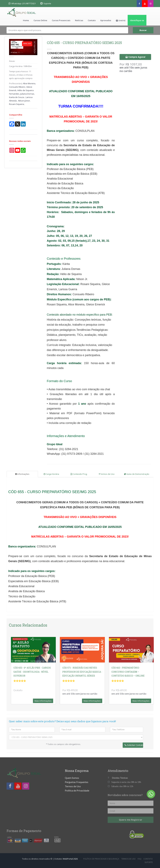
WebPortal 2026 (70, 859)
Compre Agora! (135, 57)
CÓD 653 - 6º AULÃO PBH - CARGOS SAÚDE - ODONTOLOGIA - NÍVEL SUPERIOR (32, 672)
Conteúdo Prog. (79, 474)
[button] (121, 20)
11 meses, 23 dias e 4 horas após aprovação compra (21, 75)
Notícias (79, 20)
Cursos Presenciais (61, 20)
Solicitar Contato (134, 745)
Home (26, 20)
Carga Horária (51, 474)
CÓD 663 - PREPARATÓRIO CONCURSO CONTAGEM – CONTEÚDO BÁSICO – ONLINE (128, 672)
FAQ (140, 859)
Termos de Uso (107, 474)
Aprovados (106, 20)
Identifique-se (137, 20)
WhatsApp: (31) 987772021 (22, 3)
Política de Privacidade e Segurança (101, 859)
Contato (92, 20)
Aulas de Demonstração (137, 474)
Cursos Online (40, 20)
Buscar (143, 30)
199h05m (27, 66)
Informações (22, 474)
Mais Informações (43, 701)
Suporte (47, 3)
